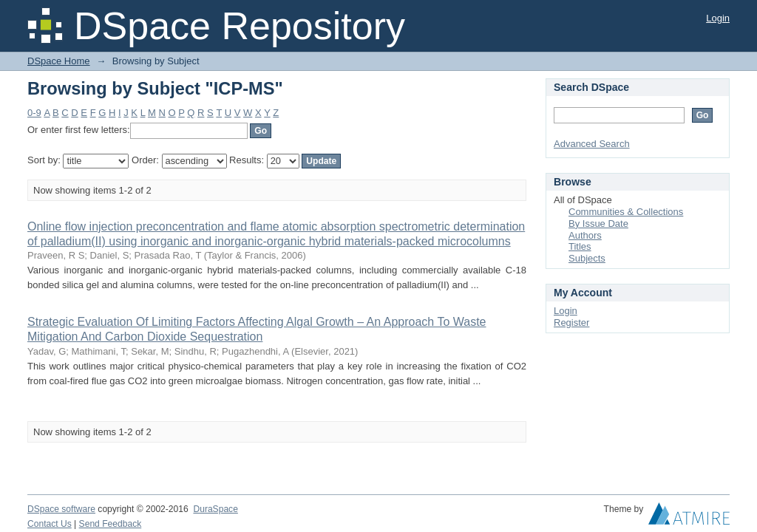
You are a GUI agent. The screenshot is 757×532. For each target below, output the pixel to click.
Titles (580, 246)
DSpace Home (59, 61)
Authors (585, 235)
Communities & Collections (626, 212)
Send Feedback (111, 524)
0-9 (34, 113)
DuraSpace (215, 509)
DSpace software (61, 509)
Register (571, 323)
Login (718, 18)
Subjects (587, 258)
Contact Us (50, 524)
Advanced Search (592, 144)
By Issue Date (598, 224)
